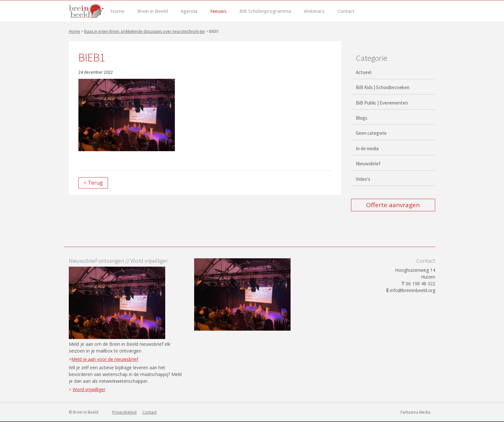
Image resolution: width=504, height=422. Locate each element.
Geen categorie (371, 133)
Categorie (372, 58)
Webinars (314, 11)
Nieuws (218, 11)
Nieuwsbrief (368, 164)
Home (117, 11)
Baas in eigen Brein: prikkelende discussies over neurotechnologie (144, 31)
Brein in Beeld (153, 11)
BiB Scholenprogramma (265, 11)
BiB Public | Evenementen (382, 103)
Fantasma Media (415, 412)
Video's (363, 179)
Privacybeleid (124, 412)
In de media (367, 148)
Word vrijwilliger (89, 389)
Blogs (362, 118)
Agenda (189, 11)
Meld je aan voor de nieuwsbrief (105, 359)
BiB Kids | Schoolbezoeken (383, 87)
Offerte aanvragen (393, 205)
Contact (346, 11)
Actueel (364, 72)
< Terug (93, 183)
